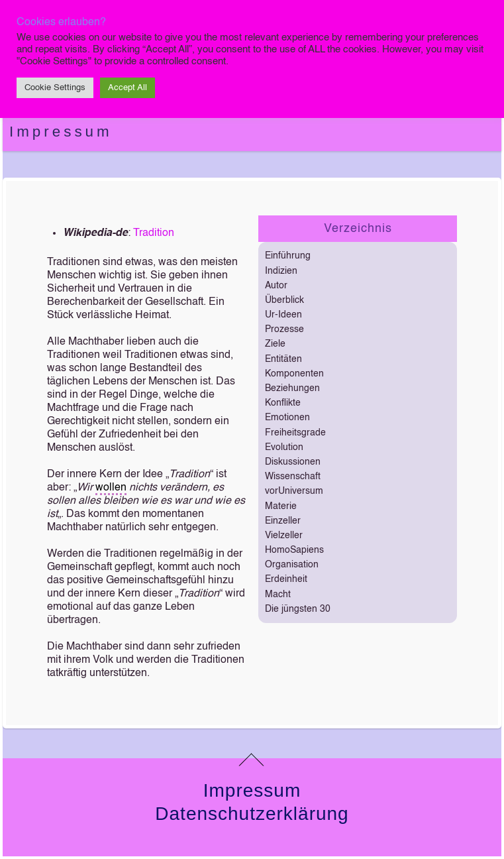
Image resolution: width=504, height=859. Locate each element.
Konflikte (283, 403)
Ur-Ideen (283, 315)
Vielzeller (284, 536)
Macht (278, 595)
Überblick (284, 300)
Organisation (292, 565)
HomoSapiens (294, 550)
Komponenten (294, 374)
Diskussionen (293, 462)
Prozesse (284, 329)
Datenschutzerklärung (252, 814)
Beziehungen (292, 388)
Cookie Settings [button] (55, 88)
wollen (111, 488)
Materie (281, 506)
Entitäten (283, 359)
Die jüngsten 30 (298, 609)
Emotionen (287, 418)
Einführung (288, 256)
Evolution (284, 447)
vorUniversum (294, 491)
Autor (276, 286)
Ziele (275, 344)
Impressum (61, 132)
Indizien (281, 271)
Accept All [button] (127, 88)
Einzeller (283, 521)
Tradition (154, 233)
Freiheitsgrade (295, 433)
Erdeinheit (286, 579)
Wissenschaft (293, 477)
